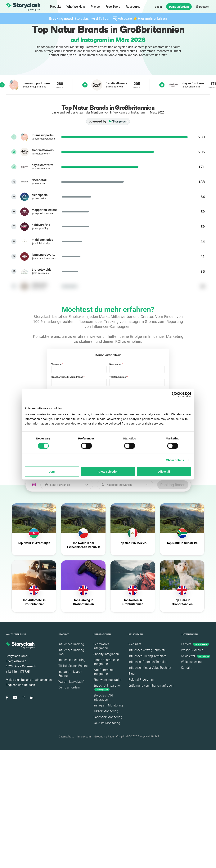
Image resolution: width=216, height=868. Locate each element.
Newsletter (196, 656)
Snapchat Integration (108, 687)
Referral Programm (141, 680)
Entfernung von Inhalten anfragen (151, 685)
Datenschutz (66, 737)
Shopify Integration (106, 654)
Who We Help (76, 7)
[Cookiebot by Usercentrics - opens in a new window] (175, 394)
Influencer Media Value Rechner (150, 668)
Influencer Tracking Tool (71, 652)
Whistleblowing (191, 662)
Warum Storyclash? (71, 682)
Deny (52, 472)
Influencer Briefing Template (147, 656)
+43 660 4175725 (18, 672)
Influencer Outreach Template (148, 662)
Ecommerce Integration (101, 646)
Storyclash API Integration (103, 697)
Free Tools (113, 7)
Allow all (164, 472)
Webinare (135, 644)
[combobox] (67, 485)
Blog (132, 674)
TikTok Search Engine (73, 666)
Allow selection (108, 472)
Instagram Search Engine (70, 674)
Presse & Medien (192, 650)
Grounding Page (104, 737)
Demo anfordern (179, 7)
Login (158, 7)
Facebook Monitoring (108, 717)
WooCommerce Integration (104, 672)
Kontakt (186, 668)
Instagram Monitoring (108, 705)
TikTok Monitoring (106, 711)
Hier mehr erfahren (152, 18)
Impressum (84, 737)
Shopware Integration (108, 680)
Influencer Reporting (72, 660)
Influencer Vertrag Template (147, 650)
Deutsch (202, 7)
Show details (175, 460)
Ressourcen (134, 7)
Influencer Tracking (71, 644)
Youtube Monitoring (107, 723)
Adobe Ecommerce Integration (106, 662)
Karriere (195, 644)
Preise (95, 7)
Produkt (55, 7)
